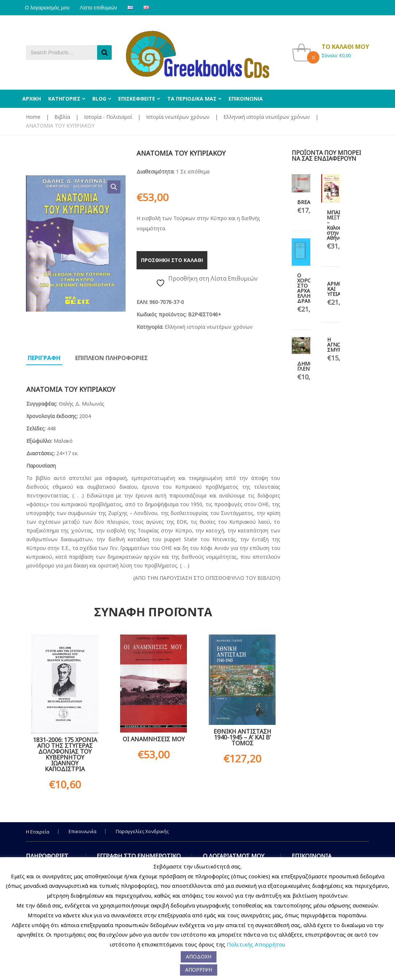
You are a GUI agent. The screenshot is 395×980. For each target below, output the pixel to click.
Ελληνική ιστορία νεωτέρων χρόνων (267, 117)
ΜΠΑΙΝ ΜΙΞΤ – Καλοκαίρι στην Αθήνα (338, 225)
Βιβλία (62, 117)
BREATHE (308, 202)
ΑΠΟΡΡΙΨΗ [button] (199, 970)
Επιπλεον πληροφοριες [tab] (112, 358)
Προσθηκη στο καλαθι (172, 260)
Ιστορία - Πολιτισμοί (108, 117)
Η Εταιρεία (38, 832)
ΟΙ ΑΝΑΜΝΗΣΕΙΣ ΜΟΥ (154, 739)
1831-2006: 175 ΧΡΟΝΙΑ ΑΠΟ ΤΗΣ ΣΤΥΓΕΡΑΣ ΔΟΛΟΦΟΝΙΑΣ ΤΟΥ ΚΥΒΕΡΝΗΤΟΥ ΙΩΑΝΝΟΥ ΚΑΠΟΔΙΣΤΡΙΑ (65, 754)
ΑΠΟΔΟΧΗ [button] (199, 956)
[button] (114, 187)
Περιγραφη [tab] (44, 358)
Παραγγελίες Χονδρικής (142, 831)
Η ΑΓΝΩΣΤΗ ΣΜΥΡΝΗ (339, 345)
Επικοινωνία (83, 831)
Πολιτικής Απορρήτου (256, 944)
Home (33, 117)
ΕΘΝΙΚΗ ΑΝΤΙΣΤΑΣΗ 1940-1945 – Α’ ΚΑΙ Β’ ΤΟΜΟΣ (242, 737)
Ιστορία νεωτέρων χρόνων (178, 117)
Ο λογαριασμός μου (48, 8)
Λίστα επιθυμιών (101, 8)
